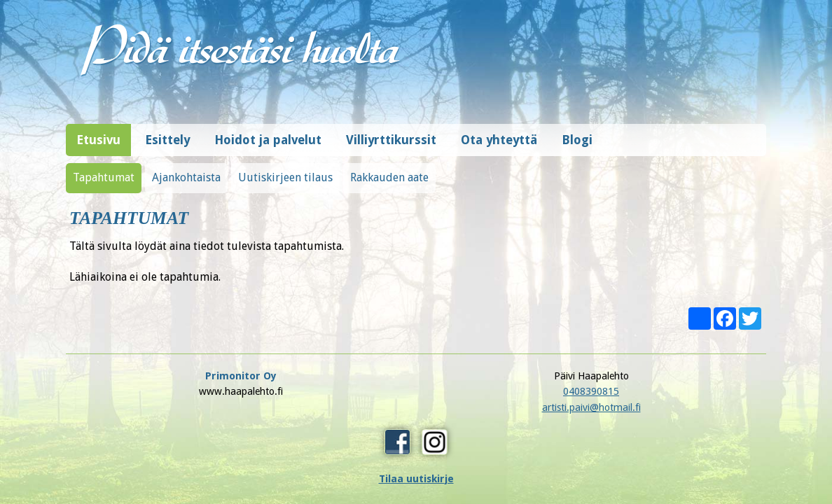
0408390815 (416, 384)
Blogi (577, 133)
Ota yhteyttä (499, 133)
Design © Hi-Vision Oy (722, 448)
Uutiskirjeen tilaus (285, 170)
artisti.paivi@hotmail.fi (416, 400)
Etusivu (98, 133)
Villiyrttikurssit (391, 133)
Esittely (167, 133)
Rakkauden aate (389, 170)
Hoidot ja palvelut (268, 133)
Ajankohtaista (186, 170)
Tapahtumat (104, 170)
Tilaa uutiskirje (591, 410)
